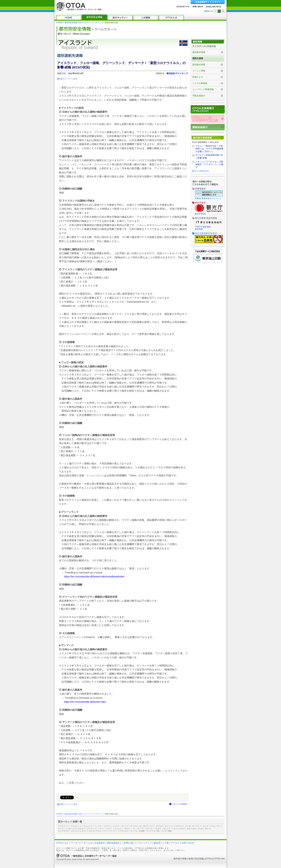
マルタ (200, 829)
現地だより (198, 77)
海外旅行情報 (180, 859)
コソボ (188, 826)
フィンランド (138, 829)
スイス (206, 826)
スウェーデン (216, 826)
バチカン (127, 829)
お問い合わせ (188, 843)
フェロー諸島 (166, 831)
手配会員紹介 (199, 96)
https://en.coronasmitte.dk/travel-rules (85, 702)
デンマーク (92, 829)
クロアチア (178, 826)
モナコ (208, 829)
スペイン (62, 829)
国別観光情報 (199, 65)
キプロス (159, 826)
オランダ (138, 826)
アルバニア (88, 826)
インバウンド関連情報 (203, 89)
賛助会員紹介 (113, 843)
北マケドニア (149, 826)
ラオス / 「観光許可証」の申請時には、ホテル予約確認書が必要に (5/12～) (209, 149)
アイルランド (76, 826)
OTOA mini (220, 859)
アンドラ (98, 826)
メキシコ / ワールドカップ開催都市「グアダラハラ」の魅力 (209, 164)
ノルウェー (117, 829)
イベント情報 (199, 71)
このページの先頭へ (180, 804)
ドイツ (101, 829)
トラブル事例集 (200, 83)
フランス (149, 829)
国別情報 (199, 229)
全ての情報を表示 (202, 171)
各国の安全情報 (196, 859)
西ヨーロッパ (85, 23)
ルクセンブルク (95, 831)
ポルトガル (191, 829)
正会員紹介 (100, 843)
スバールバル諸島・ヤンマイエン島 (145, 831)
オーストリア (127, 826)
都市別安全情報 (71, 23)
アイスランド (97, 23)
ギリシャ (168, 826)
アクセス (175, 843)
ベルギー (158, 829)
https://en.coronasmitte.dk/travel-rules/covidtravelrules (94, 577)
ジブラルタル (123, 831)
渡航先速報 (198, 58)
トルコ (108, 829)
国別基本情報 (199, 52)
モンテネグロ (63, 831)
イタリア (116, 826)
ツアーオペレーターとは (80, 843)
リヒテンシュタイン (79, 831)
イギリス (107, 826)
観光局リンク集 (161, 843)
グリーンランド (109, 831)
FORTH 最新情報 (203, 227)
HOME (59, 23)
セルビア (82, 829)
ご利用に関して (129, 843)
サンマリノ (197, 826)
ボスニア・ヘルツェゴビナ (174, 829)
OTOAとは (61, 843)
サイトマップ (145, 843)
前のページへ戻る (69, 79)
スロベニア (72, 829)
